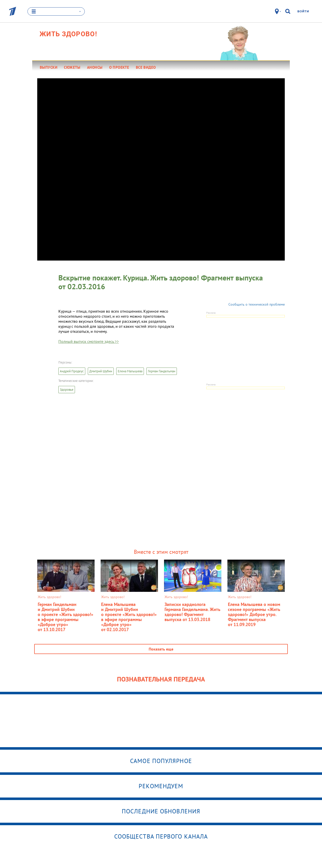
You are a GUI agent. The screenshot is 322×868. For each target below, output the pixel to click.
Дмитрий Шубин (101, 371)
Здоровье (67, 390)
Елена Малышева (130, 371)
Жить (68, 34)
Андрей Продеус (72, 371)
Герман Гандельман (162, 371)
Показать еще (161, 649)
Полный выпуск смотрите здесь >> (89, 341)
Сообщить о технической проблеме (257, 304)
